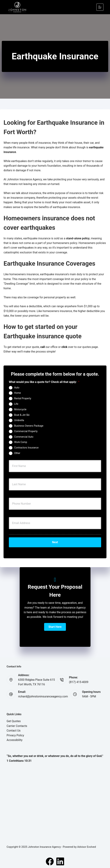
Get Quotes (14, 721)
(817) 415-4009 (79, 682)
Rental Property (23, 398)
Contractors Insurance (26, 448)
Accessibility (15, 740)
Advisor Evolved (87, 847)
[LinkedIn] (60, 861)
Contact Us (14, 731)
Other (17, 453)
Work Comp (21, 442)
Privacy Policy (15, 735)
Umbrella (19, 420)
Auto (17, 387)
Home (18, 393)
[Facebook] (50, 861)
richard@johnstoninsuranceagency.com (43, 696)
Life (16, 404)
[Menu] (100, 7)
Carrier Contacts (17, 726)
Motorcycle (20, 409)
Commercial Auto (24, 437)
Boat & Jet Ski (22, 415)
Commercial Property (26, 431)
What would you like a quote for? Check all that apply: (44, 382)
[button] (55, 627)
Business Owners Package (29, 426)
